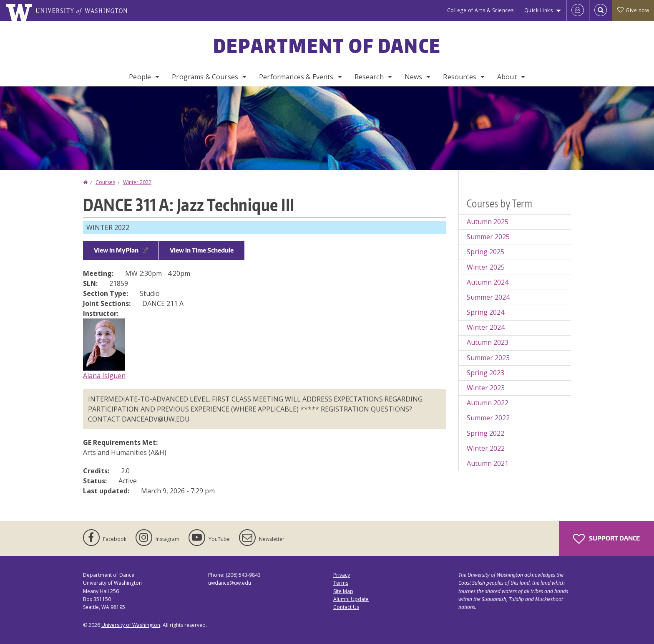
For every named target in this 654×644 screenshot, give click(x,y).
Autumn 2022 (488, 403)
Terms (341, 583)
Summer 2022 (488, 418)
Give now (633, 10)
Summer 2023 (488, 358)
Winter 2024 (486, 327)
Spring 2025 (485, 252)
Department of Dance (327, 45)
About (507, 77)
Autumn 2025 (488, 222)
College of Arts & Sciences (480, 10)
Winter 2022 (137, 182)
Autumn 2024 (488, 282)
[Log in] (578, 10)
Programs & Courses (205, 77)
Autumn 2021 (488, 463)
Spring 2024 (485, 312)
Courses (105, 182)
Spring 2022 (485, 433)
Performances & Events (296, 77)
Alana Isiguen (104, 376)
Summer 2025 (488, 237)
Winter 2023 (486, 388)
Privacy (342, 575)
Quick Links (539, 10)
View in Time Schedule (202, 250)
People (140, 77)
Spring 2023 (485, 373)
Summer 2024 (488, 297)
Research (369, 77)
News (414, 77)
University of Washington (131, 625)
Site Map (343, 591)
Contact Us (346, 607)
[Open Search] (601, 10)
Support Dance (606, 539)
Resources (459, 77)
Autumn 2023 (488, 342)
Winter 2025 (486, 267)
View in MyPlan (121, 250)
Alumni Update (351, 599)
